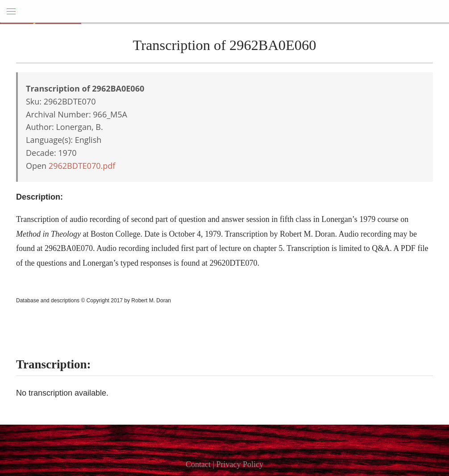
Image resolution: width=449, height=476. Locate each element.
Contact (198, 464)
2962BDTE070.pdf (82, 166)
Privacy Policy (240, 464)
